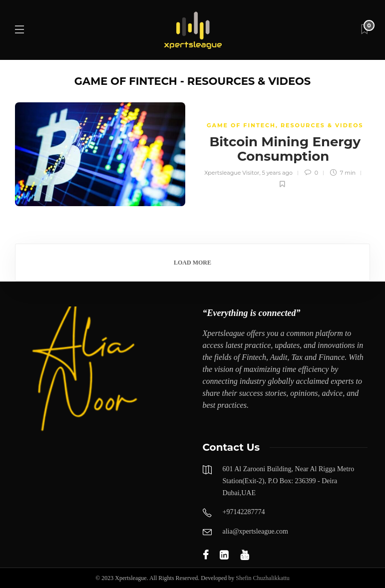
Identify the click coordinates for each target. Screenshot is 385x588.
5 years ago (277, 173)
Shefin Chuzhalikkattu (263, 578)
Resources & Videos (322, 125)
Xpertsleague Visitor (232, 173)
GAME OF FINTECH (241, 125)
